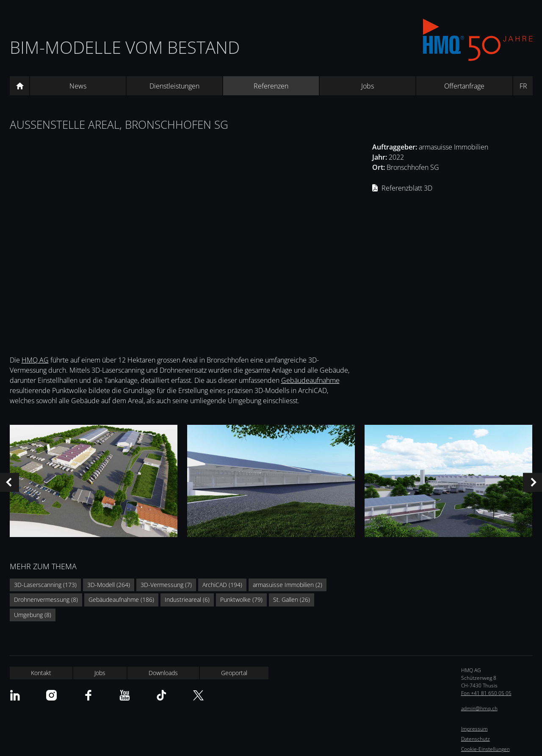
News (78, 86)
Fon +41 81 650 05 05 (486, 693)
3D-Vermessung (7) (166, 585)
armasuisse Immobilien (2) (288, 585)
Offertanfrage (464, 86)
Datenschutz (476, 739)
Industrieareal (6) (187, 600)
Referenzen (271, 86)
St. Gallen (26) (292, 600)
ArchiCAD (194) (222, 585)
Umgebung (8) (33, 615)
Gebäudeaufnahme (310, 380)
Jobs (368, 86)
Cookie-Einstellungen (485, 749)
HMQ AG (35, 360)
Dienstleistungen (174, 86)
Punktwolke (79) (241, 600)
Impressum (474, 729)
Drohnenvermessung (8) (46, 600)
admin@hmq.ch (479, 708)
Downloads (163, 673)
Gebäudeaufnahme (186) (121, 600)
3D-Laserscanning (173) (45, 585)
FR (523, 86)
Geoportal (234, 673)
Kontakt (41, 673)
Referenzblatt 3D (407, 188)
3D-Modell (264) (109, 585)
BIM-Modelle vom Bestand (125, 47)
